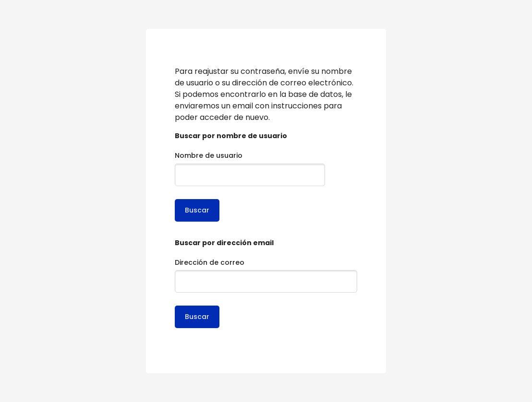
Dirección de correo (210, 262)
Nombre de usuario (209, 155)
